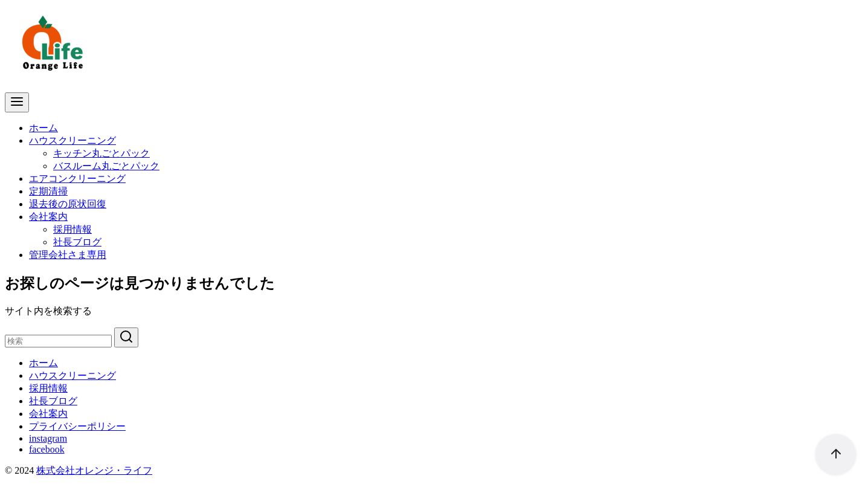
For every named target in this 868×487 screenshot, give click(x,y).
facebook (47, 449)
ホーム (43, 128)
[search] (126, 337)
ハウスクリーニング (72, 140)
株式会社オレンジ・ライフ (94, 470)
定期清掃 (48, 191)
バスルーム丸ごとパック (106, 166)
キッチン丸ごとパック (101, 153)
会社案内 (48, 217)
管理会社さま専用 (68, 255)
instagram (48, 438)
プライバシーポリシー (77, 426)
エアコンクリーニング (77, 179)
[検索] (58, 341)
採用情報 (72, 229)
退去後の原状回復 (68, 204)
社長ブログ (77, 242)
